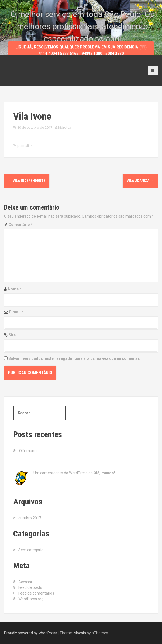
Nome (15, 289)
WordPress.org (31, 599)
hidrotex (65, 127)
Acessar (25, 582)
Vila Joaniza (140, 181)
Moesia (80, 633)
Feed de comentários (36, 593)
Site (12, 335)
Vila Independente (27, 181)
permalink (25, 146)
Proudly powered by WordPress (31, 633)
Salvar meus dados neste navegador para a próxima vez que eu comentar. (74, 358)
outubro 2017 (30, 518)
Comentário (20, 225)
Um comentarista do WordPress (61, 473)
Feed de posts (30, 587)
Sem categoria (31, 550)
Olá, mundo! (29, 451)
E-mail (16, 312)
